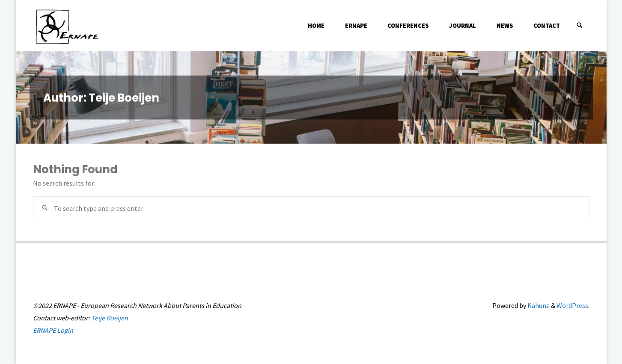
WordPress (572, 305)
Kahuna (538, 305)
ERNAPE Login (53, 330)
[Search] (580, 26)
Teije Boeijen (110, 318)
